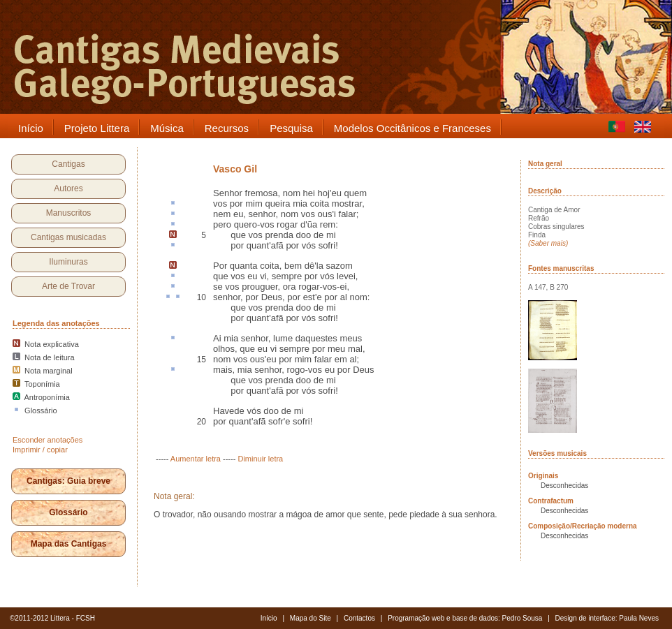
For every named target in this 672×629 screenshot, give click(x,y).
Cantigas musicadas (68, 237)
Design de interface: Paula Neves (607, 618)
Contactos (359, 618)
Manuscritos (69, 213)
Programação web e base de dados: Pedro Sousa (465, 618)
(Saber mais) (548, 243)
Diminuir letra (260, 459)
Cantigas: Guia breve (68, 481)
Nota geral (545, 164)
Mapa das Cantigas (69, 544)
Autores (68, 188)
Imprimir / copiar (40, 450)
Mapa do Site (311, 618)
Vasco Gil (235, 169)
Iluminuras (68, 262)
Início (269, 618)
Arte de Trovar (68, 286)
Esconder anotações (48, 440)
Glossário (68, 512)
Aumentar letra (196, 459)
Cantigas (68, 164)
